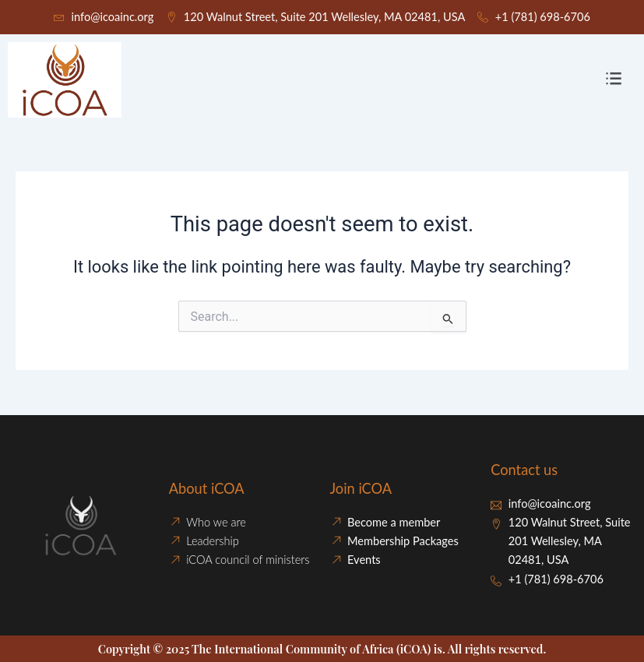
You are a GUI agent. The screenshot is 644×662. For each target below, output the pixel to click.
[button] (614, 80)
